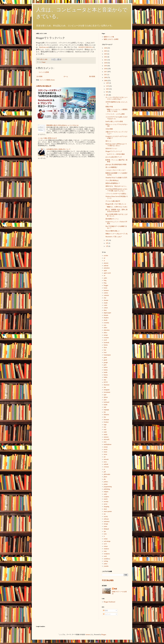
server (106, 504)
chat (105, 298)
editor (105, 328)
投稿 (105, 611)
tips (105, 531)
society (106, 516)
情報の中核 (109, 107)
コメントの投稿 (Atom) (47, 80)
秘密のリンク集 (109, 37)
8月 (107, 95)
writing (106, 561)
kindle (106, 405)
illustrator (107, 385)
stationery (107, 521)
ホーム (66, 76)
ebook (106, 320)
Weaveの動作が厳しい (113, 231)
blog (105, 283)
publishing (107, 489)
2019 (106, 66)
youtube (106, 566)
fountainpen (107, 355)
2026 (106, 48)
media (106, 435)
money (106, 447)
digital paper (107, 313)
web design (107, 541)
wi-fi (105, 544)
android (106, 266)
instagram (107, 390)
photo (105, 477)
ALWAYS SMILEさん (86, 47)
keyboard (106, 402)
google (106, 362)
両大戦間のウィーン (112, 219)
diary (105, 310)
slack (105, 509)
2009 (106, 78)
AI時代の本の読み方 (44, 86)
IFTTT (106, 382)
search (106, 499)
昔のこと (108, 141)
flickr (105, 348)
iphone (106, 397)
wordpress (107, 554)
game (105, 357)
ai (104, 261)
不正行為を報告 (108, 580)
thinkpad (106, 529)
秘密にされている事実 (111, 39)
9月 (107, 92)
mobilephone (108, 444)
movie (106, 449)
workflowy (107, 559)
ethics (105, 333)
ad (104, 258)
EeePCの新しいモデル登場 (114, 121)
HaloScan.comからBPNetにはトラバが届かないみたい (116, 145)
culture (106, 308)
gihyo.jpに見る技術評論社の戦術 (116, 164)
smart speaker (108, 511)
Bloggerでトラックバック (114, 151)
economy (106, 323)
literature (106, 420)
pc (104, 469)
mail (105, 429)
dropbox (106, 318)
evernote (106, 338)
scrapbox (106, 497)
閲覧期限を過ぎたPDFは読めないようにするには (62, 125)
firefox (106, 345)
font (105, 350)
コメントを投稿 (44, 72)
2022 (106, 57)
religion (106, 492)
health (106, 372)
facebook (106, 343)
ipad (105, 395)
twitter (106, 539)
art (105, 275)
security (106, 502)
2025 (106, 51)
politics (106, 482)
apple (105, 270)
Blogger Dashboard (109, 602)
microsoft (107, 439)
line (105, 417)
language (106, 410)
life (105, 412)
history (106, 375)
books (105, 288)
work (105, 556)
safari (105, 494)
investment (107, 392)
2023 (106, 54)
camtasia (106, 295)
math (105, 432)
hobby (106, 377)
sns (105, 514)
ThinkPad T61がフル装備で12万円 (116, 178)
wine (105, 551)
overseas (106, 467)
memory (106, 437)
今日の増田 (109, 129)
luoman (88, 635)
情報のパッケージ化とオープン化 (117, 234)
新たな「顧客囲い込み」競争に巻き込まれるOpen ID (117, 210)
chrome (106, 300)
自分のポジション (111, 149)
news (105, 462)
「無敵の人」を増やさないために (117, 207)
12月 (108, 83)
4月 (107, 240)
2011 (106, 75)
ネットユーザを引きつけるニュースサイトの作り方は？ (117, 98)
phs (105, 479)
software (106, 519)
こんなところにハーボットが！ (116, 170)
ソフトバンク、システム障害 (115, 114)
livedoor (106, 422)
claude (106, 303)
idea (105, 380)
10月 (108, 89)
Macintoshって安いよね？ (114, 237)
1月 (107, 246)
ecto (105, 325)
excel (105, 340)
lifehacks (106, 415)
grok (105, 365)
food (105, 352)
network (106, 459)
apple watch (107, 273)
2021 (106, 60)
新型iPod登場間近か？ (113, 183)
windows (106, 549)
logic (105, 425)
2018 (106, 69)
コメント (107, 614)
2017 (106, 72)
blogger (44, 62)
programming (108, 487)
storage (106, 524)
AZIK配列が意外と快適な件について (58, 149)
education (107, 330)
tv (104, 536)
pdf (105, 472)
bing (105, 280)
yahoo (106, 564)
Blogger (104, 635)
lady (105, 407)
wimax (106, 546)
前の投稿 (92, 76)
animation (107, 268)
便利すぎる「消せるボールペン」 (117, 186)
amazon (106, 263)
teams (105, 526)
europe (106, 335)
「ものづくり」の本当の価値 (115, 154)
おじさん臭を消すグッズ (114, 157)
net (105, 457)
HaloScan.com (44, 47)
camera (106, 293)
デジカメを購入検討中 (113, 201)
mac (105, 427)
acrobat (106, 256)
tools (105, 534)
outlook (106, 464)
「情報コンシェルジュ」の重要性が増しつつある (117, 110)
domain (106, 315)
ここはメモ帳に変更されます (47, 138)
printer (106, 484)
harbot (106, 367)
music (105, 452)
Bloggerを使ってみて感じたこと (116, 204)
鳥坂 (116, 589)
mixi (105, 442)
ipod (105, 400)
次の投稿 (39, 76)
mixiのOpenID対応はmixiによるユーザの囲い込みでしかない (116, 190)
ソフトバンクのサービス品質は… (117, 194)
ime (105, 387)
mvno (105, 454)
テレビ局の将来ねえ (112, 180)
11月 (107, 86)
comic (106, 305)
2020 (106, 63)
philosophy (107, 474)
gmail (105, 360)
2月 (107, 243)
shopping (106, 507)
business (106, 290)
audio (105, 278)
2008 (106, 81)
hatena (106, 370)
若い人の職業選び (111, 167)
